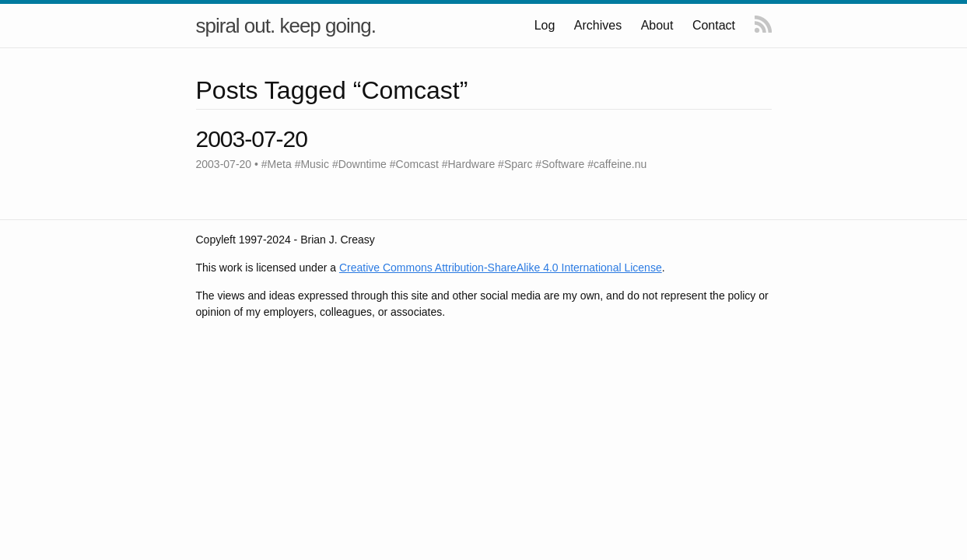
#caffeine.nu (617, 164)
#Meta (277, 164)
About (657, 25)
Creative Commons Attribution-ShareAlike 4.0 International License (501, 268)
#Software (560, 164)
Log (546, 25)
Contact (714, 25)
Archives (599, 25)
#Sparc (515, 164)
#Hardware (468, 164)
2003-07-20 (252, 139)
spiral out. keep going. (286, 26)
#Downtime (359, 164)
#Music (312, 164)
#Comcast (414, 164)
